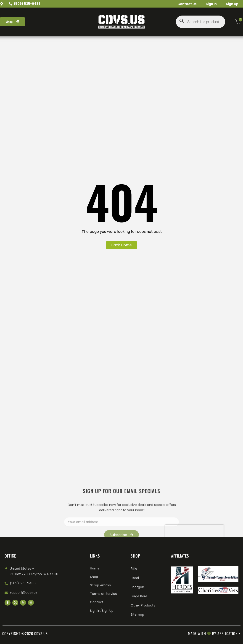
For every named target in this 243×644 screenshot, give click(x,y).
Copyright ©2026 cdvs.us (25, 633)
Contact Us (187, 4)
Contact (97, 602)
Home (95, 568)
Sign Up (232, 4)
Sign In (211, 4)
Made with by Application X (214, 633)
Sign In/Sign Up (102, 611)
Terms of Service (104, 594)
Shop (94, 577)
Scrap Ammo (100, 585)
